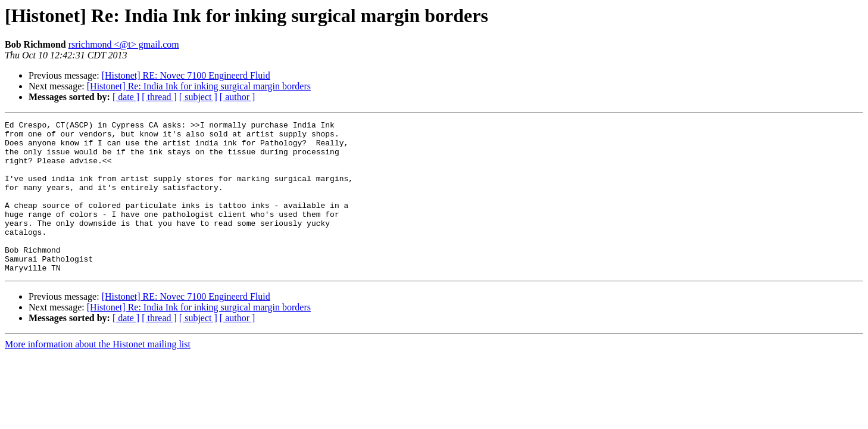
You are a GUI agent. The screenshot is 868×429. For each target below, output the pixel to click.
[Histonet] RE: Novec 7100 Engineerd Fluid (186, 75)
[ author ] (238, 97)
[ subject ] (198, 97)
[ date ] (126, 97)
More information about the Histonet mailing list (98, 374)
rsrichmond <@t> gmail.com (124, 44)
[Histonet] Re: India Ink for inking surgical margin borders (199, 86)
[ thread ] (159, 97)
